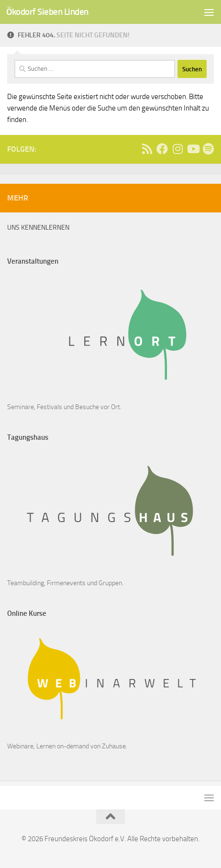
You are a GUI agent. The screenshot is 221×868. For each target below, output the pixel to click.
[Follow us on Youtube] (193, 149)
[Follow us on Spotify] (208, 149)
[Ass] (147, 149)
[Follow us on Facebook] (162, 149)
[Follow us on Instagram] (177, 149)
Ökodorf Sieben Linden (47, 12)
